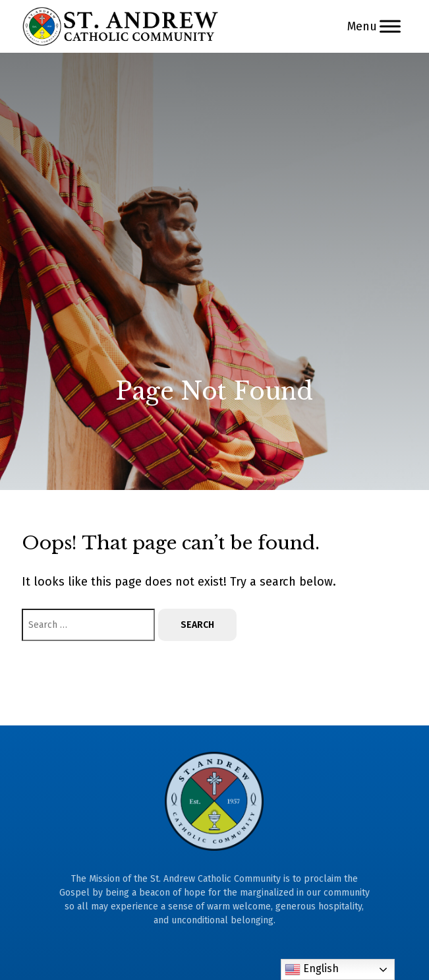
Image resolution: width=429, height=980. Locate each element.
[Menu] (390, 26)
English (312, 969)
